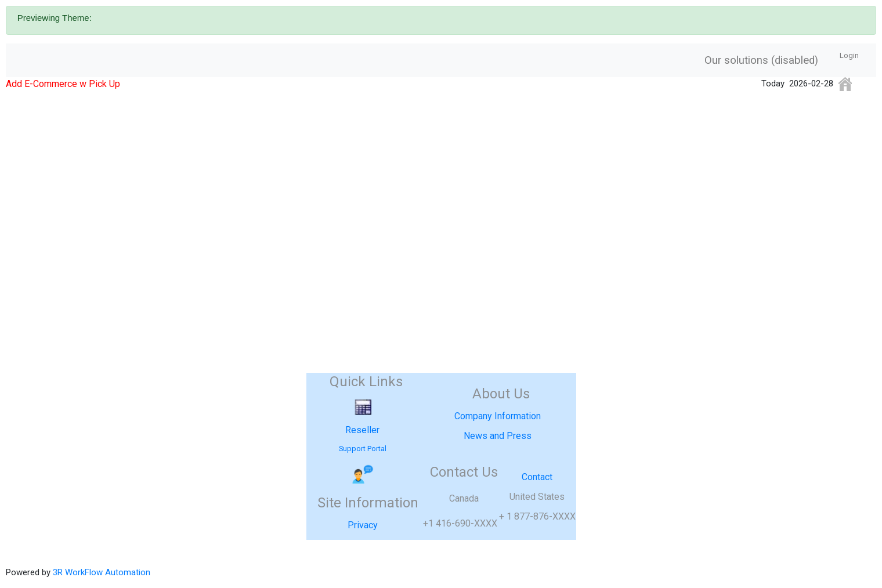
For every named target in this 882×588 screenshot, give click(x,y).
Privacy (363, 525)
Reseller (362, 430)
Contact (537, 477)
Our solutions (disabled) (761, 60)
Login (849, 55)
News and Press (498, 436)
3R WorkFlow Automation (102, 572)
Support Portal (363, 449)
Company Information (498, 416)
